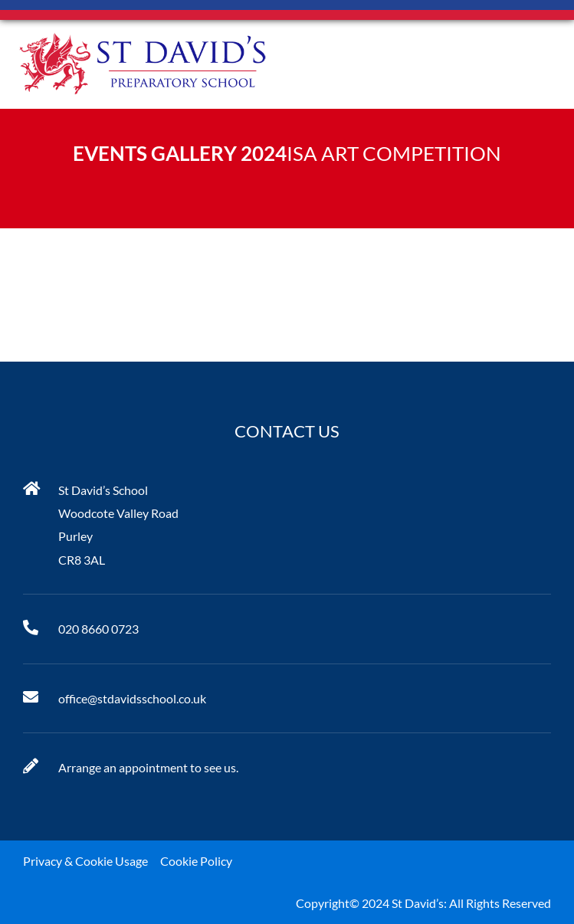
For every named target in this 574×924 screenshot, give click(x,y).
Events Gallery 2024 (180, 153)
